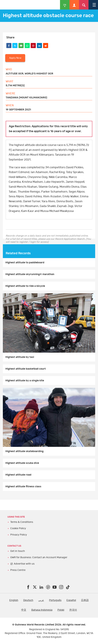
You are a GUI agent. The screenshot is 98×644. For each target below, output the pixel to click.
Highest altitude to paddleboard (25, 263)
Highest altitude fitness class (23, 486)
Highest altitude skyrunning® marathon (30, 274)
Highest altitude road (18, 475)
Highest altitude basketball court (26, 369)
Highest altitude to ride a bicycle (25, 286)
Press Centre (18, 570)
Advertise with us (24, 564)
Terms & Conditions (22, 522)
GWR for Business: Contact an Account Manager (39, 557)
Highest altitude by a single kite (25, 381)
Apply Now (15, 58)
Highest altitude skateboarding (24, 451)
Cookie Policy (18, 528)
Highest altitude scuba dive (22, 463)
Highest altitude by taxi (20, 357)
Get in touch (18, 551)
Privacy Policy (19, 535)
